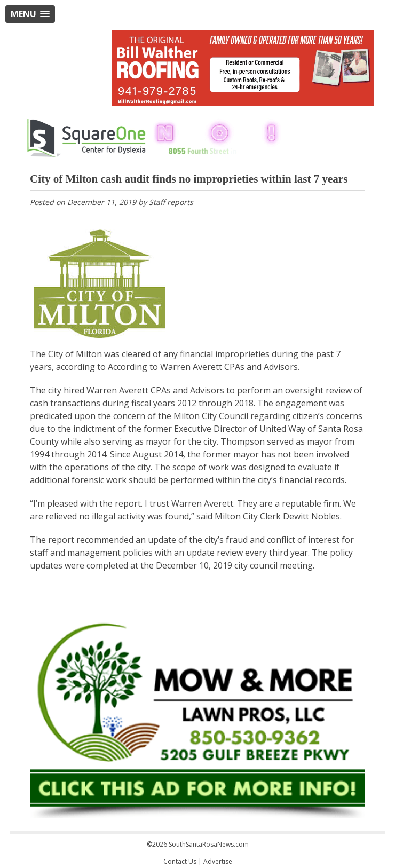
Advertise (218, 861)
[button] (30, 14)
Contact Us (180, 861)
